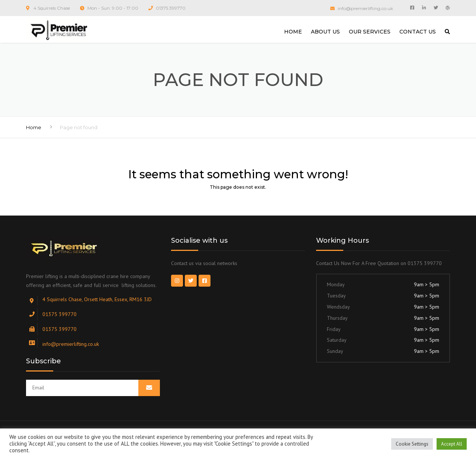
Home (34, 127)
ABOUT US (325, 32)
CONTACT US (418, 32)
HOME (293, 32)
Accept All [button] (452, 444)
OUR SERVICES (370, 32)
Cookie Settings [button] (412, 444)
